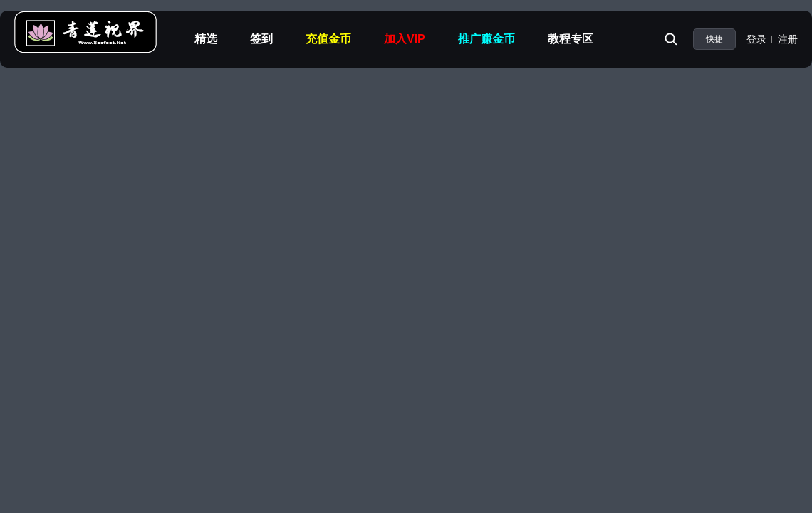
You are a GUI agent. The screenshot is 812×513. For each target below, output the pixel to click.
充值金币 (328, 39)
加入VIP (405, 39)
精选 (206, 39)
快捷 (714, 39)
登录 (756, 39)
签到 (261, 39)
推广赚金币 (486, 39)
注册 (788, 39)
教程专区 (571, 39)
